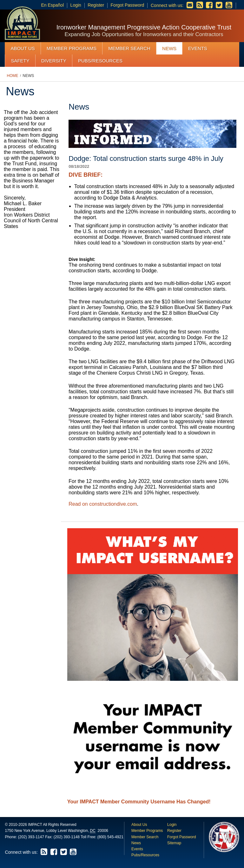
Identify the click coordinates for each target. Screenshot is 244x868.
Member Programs (72, 48)
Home (13, 76)
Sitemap (174, 843)
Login (76, 5)
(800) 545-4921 (110, 837)
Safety (20, 61)
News (169, 48)
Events (198, 48)
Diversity (54, 61)
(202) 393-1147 (31, 837)
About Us (23, 48)
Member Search (129, 48)
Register (96, 5)
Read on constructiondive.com (103, 504)
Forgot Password (128, 5)
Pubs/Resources (100, 61)
